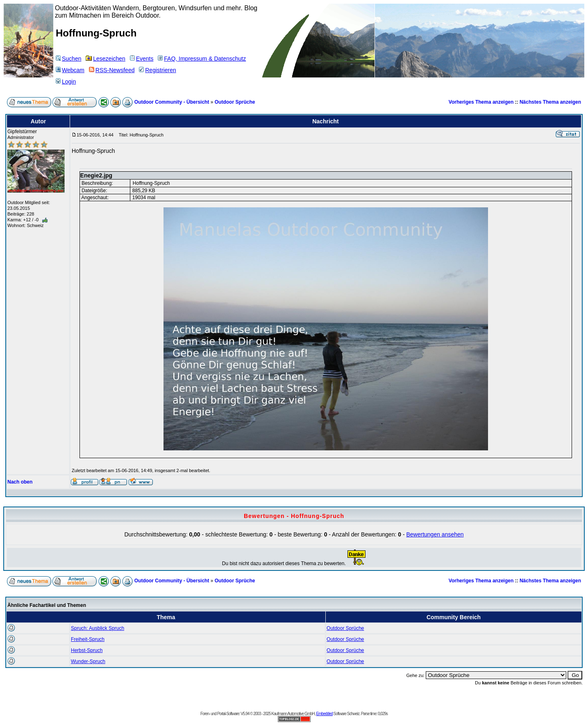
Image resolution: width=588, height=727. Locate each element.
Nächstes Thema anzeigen (550, 102)
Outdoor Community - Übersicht (172, 102)
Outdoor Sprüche (235, 102)
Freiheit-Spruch (88, 639)
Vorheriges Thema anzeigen (481, 102)
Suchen (68, 59)
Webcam (70, 70)
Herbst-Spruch (87, 650)
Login (66, 82)
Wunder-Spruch (88, 661)
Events (142, 59)
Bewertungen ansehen (435, 534)
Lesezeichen (106, 59)
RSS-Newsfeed (112, 70)
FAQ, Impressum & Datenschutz (202, 59)
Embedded (324, 714)
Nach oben (20, 482)
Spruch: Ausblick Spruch (98, 628)
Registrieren (157, 70)
